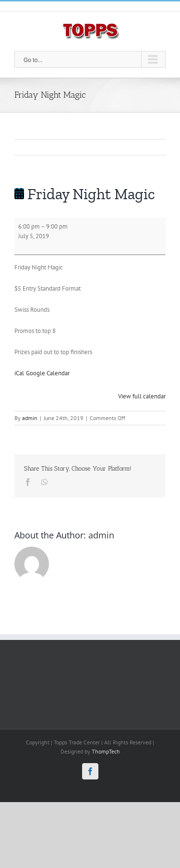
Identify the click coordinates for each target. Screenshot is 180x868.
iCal (19, 373)
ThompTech (106, 751)
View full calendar (142, 396)
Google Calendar (48, 373)
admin (30, 418)
